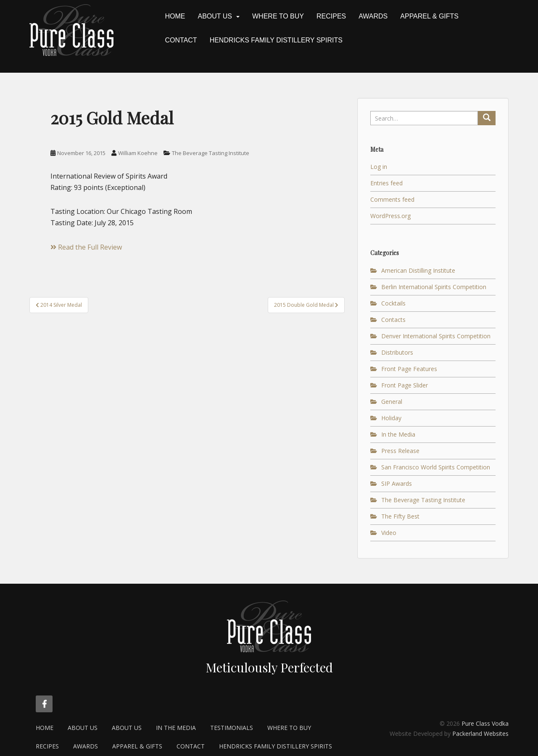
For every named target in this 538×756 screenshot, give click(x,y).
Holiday (391, 418)
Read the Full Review (86, 247)
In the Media (398, 434)
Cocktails (393, 303)
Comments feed (392, 199)
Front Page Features (409, 369)
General (392, 402)
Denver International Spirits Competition (436, 336)
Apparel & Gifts (429, 16)
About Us (215, 16)
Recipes (331, 16)
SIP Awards (397, 483)
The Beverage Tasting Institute (211, 153)
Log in (379, 167)
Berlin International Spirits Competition (434, 287)
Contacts (393, 320)
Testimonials (232, 728)
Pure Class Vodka (485, 723)
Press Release (400, 451)
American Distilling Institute (418, 270)
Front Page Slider (405, 385)
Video (389, 533)
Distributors (397, 352)
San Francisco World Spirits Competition (436, 467)
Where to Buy (278, 16)
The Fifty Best (400, 516)
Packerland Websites (480, 734)
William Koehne (138, 153)
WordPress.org (390, 216)
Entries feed (386, 183)
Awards (373, 16)
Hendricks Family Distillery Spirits (276, 40)
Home (175, 16)
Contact (181, 40)
